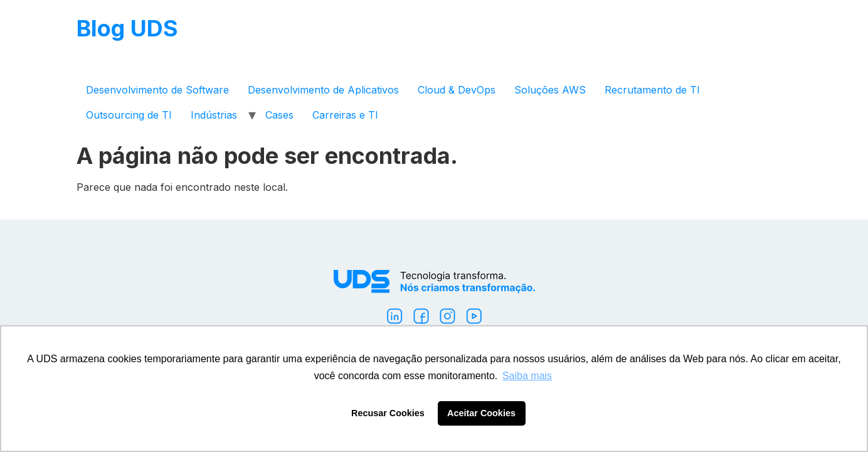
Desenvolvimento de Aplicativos (323, 90)
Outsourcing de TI (129, 115)
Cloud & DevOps (457, 90)
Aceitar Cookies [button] (481, 413)
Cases (279, 115)
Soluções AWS (550, 90)
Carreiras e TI (345, 115)
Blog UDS (127, 28)
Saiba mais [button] (527, 376)
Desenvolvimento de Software (157, 90)
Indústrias (214, 115)
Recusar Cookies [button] (388, 413)
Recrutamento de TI (652, 90)
